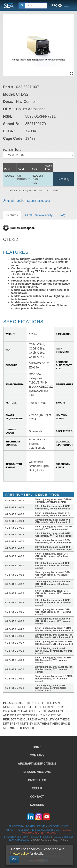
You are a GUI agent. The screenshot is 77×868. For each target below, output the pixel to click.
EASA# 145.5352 (41, 837)
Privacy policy (19, 853)
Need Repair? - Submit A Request (26, 201)
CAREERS (37, 805)
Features (12, 215)
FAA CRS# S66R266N (16, 837)
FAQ (62, 215)
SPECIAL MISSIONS (37, 772)
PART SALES (37, 780)
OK (14, 859)
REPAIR (37, 788)
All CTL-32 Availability (38, 215)
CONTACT (37, 796)
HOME (37, 747)
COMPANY (37, 755)
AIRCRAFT (37, 764)
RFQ (56, 5)
